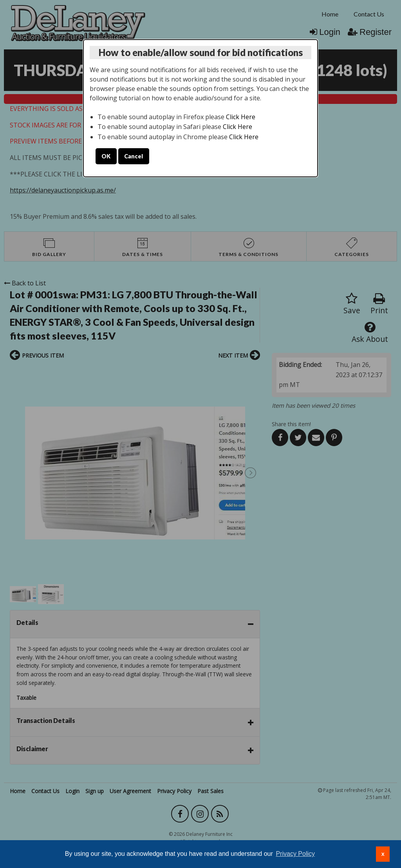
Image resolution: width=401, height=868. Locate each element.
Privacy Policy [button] (295, 854)
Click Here (241, 117)
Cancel (134, 156)
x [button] (383, 854)
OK (106, 156)
